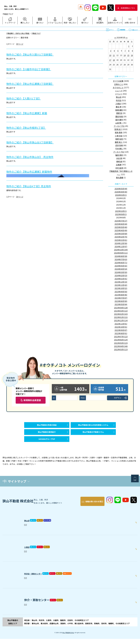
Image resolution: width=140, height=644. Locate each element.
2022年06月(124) (121, 340)
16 (132, 55)
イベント (119, 94)
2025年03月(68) (121, 234)
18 (114, 60)
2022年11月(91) (121, 324)
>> (127, 38)
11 (114, 55)
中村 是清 (119, 168)
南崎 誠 (119, 161)
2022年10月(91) (121, 327)
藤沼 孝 (119, 107)
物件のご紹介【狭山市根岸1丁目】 (30, 127)
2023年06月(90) (121, 301)
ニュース (119, 91)
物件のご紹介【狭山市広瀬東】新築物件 (34, 171)
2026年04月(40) (121, 192)
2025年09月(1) (121, 214)
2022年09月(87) (121, 330)
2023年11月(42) (121, 285)
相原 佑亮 (119, 139)
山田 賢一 (119, 123)
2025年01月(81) (121, 240)
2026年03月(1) (121, 195)
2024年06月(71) (121, 263)
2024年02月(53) (121, 276)
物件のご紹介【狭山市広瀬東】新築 (31, 113)
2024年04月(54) (121, 269)
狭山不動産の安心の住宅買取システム (93, 426)
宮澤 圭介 (118, 129)
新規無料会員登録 (32, 400)
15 (128, 55)
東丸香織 (120, 178)
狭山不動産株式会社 (68, 638)
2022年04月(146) (121, 346)
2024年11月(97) (121, 247)
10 (110, 55)
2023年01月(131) (121, 317)
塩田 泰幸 (119, 155)
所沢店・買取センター (38, 578)
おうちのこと (118, 87)
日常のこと (119, 84)
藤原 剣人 (119, 142)
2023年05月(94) (121, 304)
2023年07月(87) (121, 298)
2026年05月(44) (121, 189)
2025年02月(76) (121, 237)
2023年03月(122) (121, 311)
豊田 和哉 (119, 116)
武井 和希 (119, 145)
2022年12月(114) (121, 320)
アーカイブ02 (119, 152)
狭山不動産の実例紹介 (47, 436)
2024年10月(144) (121, 250)
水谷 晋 (119, 158)
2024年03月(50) (121, 272)
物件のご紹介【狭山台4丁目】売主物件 (33, 186)
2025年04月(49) (121, 230)
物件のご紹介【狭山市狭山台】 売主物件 (35, 157)
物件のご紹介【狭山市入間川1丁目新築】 (35, 54)
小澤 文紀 (119, 136)
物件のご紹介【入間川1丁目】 (27, 98)
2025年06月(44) (121, 224)
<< (115, 38)
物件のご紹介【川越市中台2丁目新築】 (33, 69)
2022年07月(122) (121, 337)
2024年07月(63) (121, 259)
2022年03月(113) (121, 349)
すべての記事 (118, 81)
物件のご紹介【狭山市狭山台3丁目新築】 (35, 142)
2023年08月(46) (121, 295)
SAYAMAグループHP (47, 445)
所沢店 (119, 100)
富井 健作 (119, 120)
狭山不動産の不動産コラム (93, 436)
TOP (135, 488)
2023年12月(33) (121, 282)
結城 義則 (119, 110)
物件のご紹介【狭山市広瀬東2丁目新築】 (35, 83)
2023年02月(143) (121, 314)
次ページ (20, 44)
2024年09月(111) (121, 253)
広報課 (119, 165)
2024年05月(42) (121, 266)
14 (125, 55)
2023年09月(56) (121, 292)
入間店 (118, 104)
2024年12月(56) (121, 243)
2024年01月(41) (121, 279)
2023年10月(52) (121, 288)
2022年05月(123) (121, 343)
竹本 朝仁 (119, 149)
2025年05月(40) (121, 227)
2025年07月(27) (121, 221)
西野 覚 (119, 113)
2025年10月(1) (121, 211)
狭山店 (119, 97)
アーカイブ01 (119, 126)
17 (110, 60)
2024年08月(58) (121, 256)
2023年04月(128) (121, 308)
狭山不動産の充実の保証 (47, 426)
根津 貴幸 (119, 132)
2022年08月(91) (121, 333)
